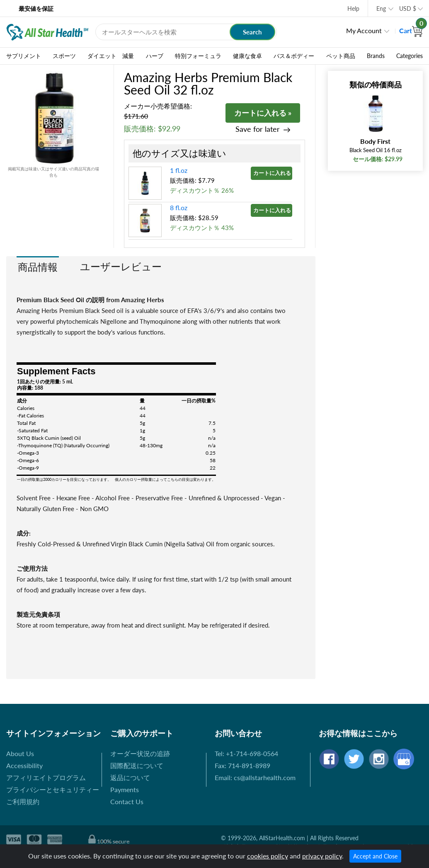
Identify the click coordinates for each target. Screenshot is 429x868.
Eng (381, 8)
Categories (410, 56)
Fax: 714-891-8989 (242, 765)
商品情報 (38, 267)
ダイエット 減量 (111, 56)
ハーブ (155, 56)
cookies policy (268, 856)
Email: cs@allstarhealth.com (255, 777)
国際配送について (137, 765)
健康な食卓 (247, 56)
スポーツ (64, 56)
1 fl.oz (179, 170)
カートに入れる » (263, 113)
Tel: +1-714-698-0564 (246, 753)
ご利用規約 (23, 801)
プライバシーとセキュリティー (53, 789)
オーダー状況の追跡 (140, 753)
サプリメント (24, 56)
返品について (130, 777)
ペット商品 (341, 56)
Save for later (258, 129)
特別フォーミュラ (198, 56)
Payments (125, 789)
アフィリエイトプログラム (46, 777)
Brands (376, 56)
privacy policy (322, 856)
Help (353, 8)
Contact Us (127, 801)
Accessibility (24, 765)
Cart (411, 30)
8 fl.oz (179, 207)
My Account (364, 30)
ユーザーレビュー (121, 266)
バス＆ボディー (294, 56)
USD (408, 8)
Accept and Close (375, 856)
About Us (20, 753)
